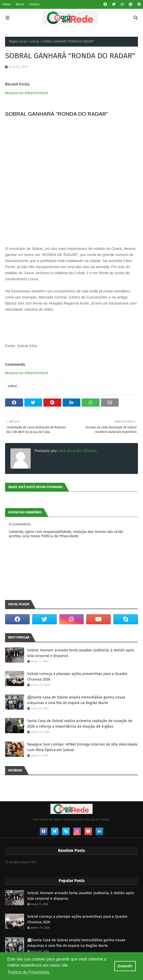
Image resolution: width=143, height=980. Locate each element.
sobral (34, 42)
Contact (34, 4)
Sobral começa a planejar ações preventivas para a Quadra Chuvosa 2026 (77, 677)
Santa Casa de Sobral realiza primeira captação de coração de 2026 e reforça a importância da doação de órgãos (80, 724)
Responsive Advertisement (27, 93)
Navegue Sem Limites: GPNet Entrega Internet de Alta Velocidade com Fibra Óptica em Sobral (82, 747)
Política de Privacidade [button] (29, 972)
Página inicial (18, 42)
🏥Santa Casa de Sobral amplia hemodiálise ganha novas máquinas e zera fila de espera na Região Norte (76, 700)
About (20, 4)
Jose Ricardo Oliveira (77, 451)
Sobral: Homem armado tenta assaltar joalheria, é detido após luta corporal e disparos (81, 653)
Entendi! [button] (125, 966)
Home (7, 4)
